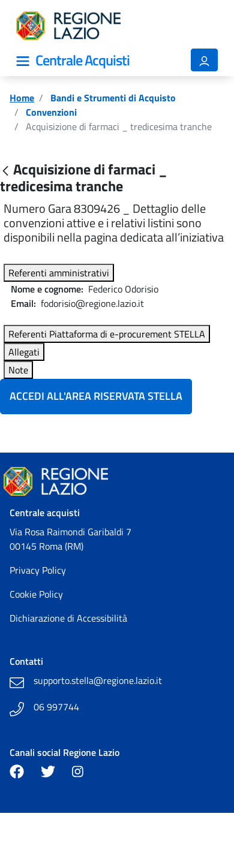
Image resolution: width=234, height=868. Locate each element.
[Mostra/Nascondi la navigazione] (23, 61)
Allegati (24, 352)
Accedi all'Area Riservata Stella (96, 396)
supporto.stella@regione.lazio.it (98, 680)
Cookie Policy (36, 594)
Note (18, 370)
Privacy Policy (38, 570)
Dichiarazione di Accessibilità (68, 618)
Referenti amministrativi (59, 273)
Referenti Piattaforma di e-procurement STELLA (107, 334)
